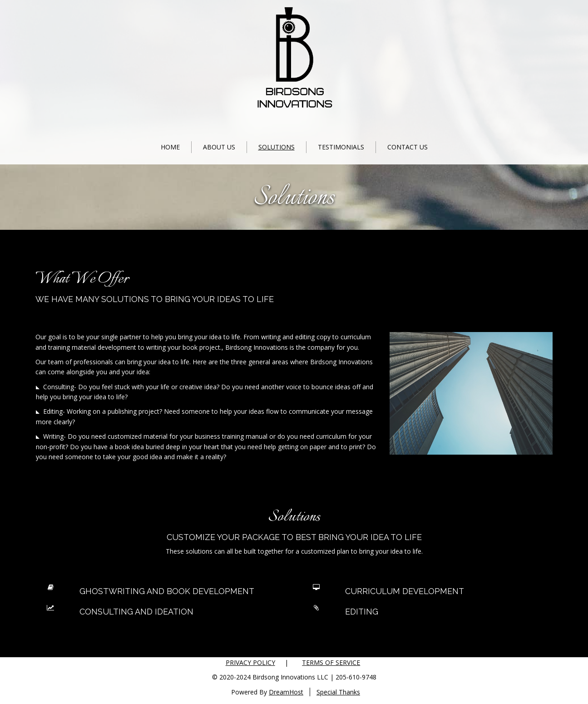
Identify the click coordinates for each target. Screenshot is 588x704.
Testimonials (341, 147)
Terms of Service (331, 662)
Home (170, 147)
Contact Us (408, 147)
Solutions (277, 147)
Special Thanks (338, 692)
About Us (219, 147)
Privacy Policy (250, 662)
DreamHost (286, 692)
